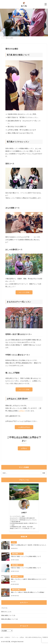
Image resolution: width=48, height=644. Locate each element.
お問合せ (22, 411)
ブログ (3, 608)
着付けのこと (5, 612)
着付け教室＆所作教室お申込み (33, 637)
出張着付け (8, 637)
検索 (44, 473)
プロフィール (15, 637)
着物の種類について (7, 615)
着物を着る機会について (9, 619)
